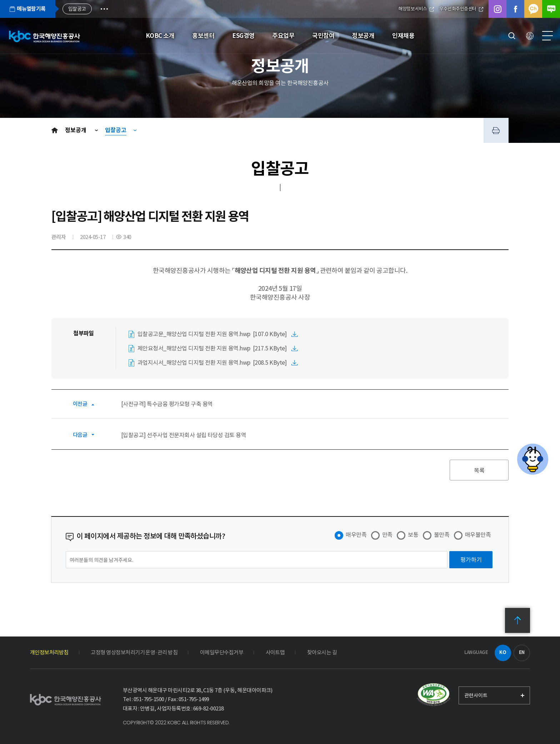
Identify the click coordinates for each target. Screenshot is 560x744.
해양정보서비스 (416, 9)
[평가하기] (471, 560)
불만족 (442, 535)
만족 (387, 535)
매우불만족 (478, 535)
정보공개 (76, 130)
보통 (413, 535)
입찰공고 (116, 130)
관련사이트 (476, 695)
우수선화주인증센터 (461, 9)
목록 (479, 470)
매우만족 (356, 535)
